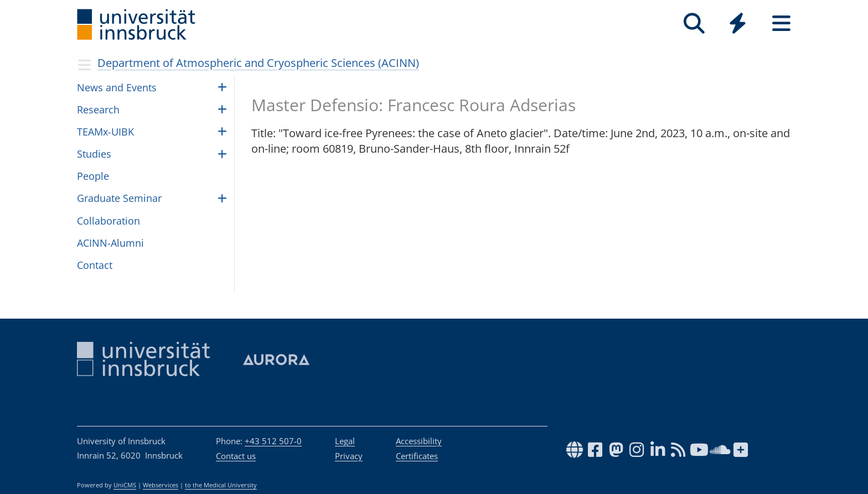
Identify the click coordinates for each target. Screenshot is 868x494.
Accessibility (419, 441)
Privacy (349, 456)
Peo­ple (93, 176)
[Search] (694, 24)
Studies (94, 154)
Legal (345, 441)
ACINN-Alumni (110, 243)
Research (98, 110)
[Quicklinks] (738, 24)
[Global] (738, 25)
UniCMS (125, 485)
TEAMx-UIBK (105, 132)
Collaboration (108, 221)
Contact (95, 265)
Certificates (417, 456)
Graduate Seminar (119, 198)
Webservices (161, 485)
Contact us (236, 456)
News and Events (117, 87)
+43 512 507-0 (273, 441)
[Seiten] (781, 24)
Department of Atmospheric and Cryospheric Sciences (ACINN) (258, 63)
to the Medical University (221, 485)
